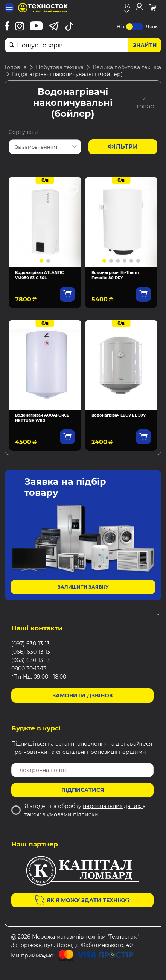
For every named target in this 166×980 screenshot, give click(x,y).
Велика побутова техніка (127, 67)
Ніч (120, 27)
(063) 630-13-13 (30, 660)
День (152, 27)
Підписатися (83, 790)
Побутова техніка (60, 67)
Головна (16, 67)
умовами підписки (72, 814)
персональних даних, (113, 806)
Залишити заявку (83, 587)
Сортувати (23, 132)
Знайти (145, 45)
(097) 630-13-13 (30, 644)
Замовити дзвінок (83, 695)
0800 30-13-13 (29, 668)
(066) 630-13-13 (31, 652)
